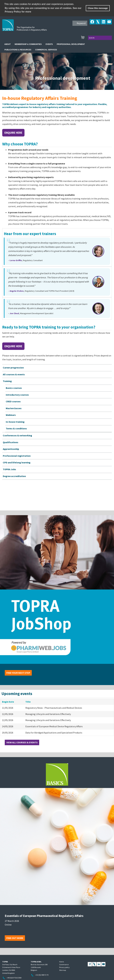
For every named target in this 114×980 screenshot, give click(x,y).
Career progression (13, 368)
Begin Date (8, 702)
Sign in (92, 38)
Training (7, 381)
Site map (63, 970)
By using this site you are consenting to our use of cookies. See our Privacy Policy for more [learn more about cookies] (43, 10)
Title (28, 702)
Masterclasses (14, 408)
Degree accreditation (14, 476)
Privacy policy (64, 967)
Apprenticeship (11, 449)
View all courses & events (22, 742)
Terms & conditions (16, 428)
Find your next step (18, 673)
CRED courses (13, 401)
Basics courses (14, 388)
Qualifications (11, 442)
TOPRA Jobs (9, 469)
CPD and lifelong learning (17, 462)
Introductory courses (17, 395)
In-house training (15, 422)
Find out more (15, 938)
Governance (64, 964)
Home (62, 962)
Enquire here (13, 133)
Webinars (11, 415)
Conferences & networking (17, 435)
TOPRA (31, 27)
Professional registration (17, 456)
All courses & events (14, 374)
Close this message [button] (98, 8)
